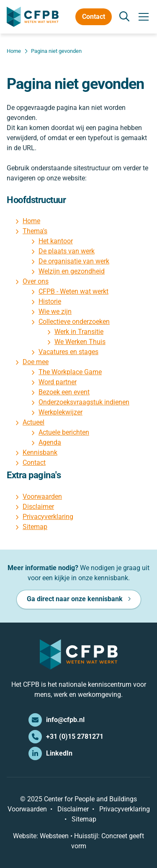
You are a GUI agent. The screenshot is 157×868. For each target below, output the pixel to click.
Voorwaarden (42, 497)
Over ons (36, 281)
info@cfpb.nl (57, 720)
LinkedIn (50, 753)
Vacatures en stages (68, 352)
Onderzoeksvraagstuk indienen (84, 402)
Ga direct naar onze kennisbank (75, 599)
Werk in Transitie (79, 332)
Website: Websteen (41, 836)
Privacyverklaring (48, 517)
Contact (94, 17)
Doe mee (36, 362)
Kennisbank (40, 452)
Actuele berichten (64, 432)
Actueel (33, 422)
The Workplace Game (70, 372)
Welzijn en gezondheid (72, 271)
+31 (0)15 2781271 (66, 737)
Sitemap (35, 527)
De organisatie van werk (74, 261)
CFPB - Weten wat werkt (73, 291)
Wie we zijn (55, 311)
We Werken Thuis (80, 342)
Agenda (50, 442)
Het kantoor (56, 241)
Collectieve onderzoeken (74, 322)
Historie (50, 301)
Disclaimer (38, 507)
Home (31, 221)
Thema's (35, 231)
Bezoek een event (64, 392)
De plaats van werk (67, 251)
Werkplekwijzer (60, 412)
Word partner (58, 382)
